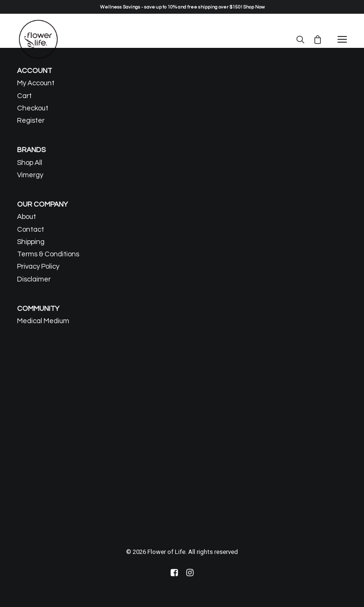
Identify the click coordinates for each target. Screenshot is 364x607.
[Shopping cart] (313, 39)
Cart (24, 96)
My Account (36, 83)
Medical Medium (43, 321)
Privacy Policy (38, 267)
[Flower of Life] (38, 39)
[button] (342, 39)
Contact (31, 230)
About (27, 217)
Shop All (30, 163)
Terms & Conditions (48, 254)
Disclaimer (34, 279)
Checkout (33, 108)
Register (31, 121)
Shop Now (254, 7)
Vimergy (30, 175)
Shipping (31, 242)
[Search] (296, 39)
